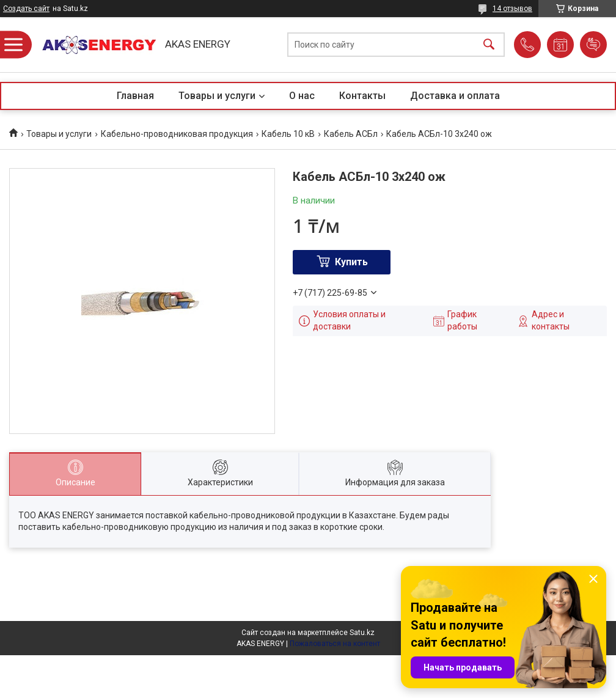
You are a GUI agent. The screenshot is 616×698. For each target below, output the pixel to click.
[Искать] (489, 45)
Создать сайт (26, 9)
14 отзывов (512, 9)
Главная (135, 96)
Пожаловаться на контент (335, 644)
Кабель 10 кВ (288, 134)
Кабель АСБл (351, 134)
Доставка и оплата (455, 96)
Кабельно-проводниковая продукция (177, 134)
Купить (351, 262)
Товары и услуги (217, 96)
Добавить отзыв (593, 45)
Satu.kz (362, 633)
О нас (302, 96)
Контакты (362, 96)
